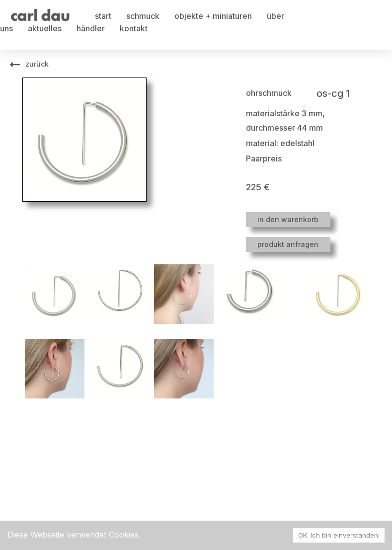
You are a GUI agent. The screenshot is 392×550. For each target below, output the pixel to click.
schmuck (143, 16)
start (103, 16)
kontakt (134, 28)
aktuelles (45, 28)
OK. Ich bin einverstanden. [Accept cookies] (339, 535)
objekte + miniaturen (213, 16)
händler (91, 28)
